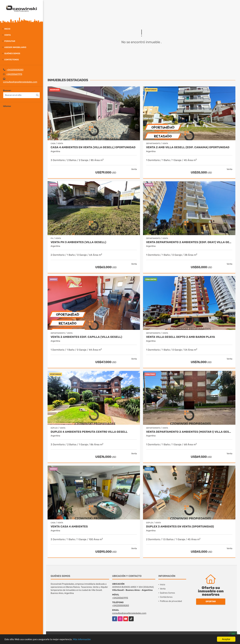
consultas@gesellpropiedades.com (20, 82)
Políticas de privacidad (171, 601)
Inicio (7, 29)
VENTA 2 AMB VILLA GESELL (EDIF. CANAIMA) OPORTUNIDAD (188, 147)
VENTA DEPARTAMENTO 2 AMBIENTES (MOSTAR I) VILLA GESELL (189, 432)
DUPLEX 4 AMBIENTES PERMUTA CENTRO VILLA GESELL (89, 432)
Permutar (10, 41)
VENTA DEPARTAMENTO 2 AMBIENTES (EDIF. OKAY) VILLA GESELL (189, 242)
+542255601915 (14, 74)
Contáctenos (12, 60)
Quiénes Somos (12, 53)
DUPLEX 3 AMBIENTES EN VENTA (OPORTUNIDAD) (180, 527)
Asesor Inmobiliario (15, 47)
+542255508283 (15, 70)
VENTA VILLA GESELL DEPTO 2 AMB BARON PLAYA (181, 337)
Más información (82, 640)
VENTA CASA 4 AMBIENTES (69, 527)
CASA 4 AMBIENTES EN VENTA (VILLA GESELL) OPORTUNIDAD (93, 147)
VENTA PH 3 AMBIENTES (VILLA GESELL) (78, 242)
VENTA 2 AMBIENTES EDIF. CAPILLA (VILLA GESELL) (86, 337)
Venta (8, 35)
